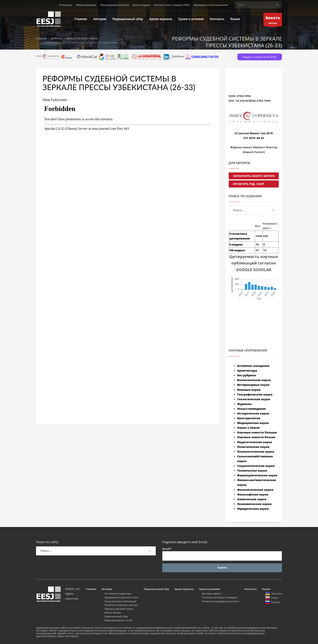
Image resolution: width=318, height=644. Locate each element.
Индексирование (86, 5)
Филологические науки (255, 490)
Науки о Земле (249, 428)
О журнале (65, 5)
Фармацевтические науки (257, 475)
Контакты (250, 589)
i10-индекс (237, 250)
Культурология (249, 418)
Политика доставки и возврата (220, 597)
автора (273, 21)
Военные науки (249, 390)
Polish (271, 598)
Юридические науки (253, 509)
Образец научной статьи (119, 609)
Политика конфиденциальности (220, 601)
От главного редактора (118, 593)
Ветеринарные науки (253, 385)
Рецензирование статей (118, 620)
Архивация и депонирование (211, 5)
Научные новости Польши (257, 432)
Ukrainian (273, 594)
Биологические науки (254, 380)
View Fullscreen (55, 100)
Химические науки (252, 499)
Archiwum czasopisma (253, 366)
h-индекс (236, 244)
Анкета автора (113, 612)
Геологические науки (254, 399)
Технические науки (252, 470)
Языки (266, 589)
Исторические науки (253, 413)
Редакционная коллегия (114, 5)
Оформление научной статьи (121, 597)
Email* (222, 554)
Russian (272, 603)
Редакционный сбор (116, 616)
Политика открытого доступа (121, 605)
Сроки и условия (209, 589)
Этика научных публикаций (120, 601)
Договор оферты (212, 593)
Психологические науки (256, 452)
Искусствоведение (252, 409)
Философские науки (253, 494)
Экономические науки (254, 504)
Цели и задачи (141, 5)
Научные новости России (256, 437)
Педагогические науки (255, 442)
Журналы (245, 404)
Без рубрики (247, 375)
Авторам (107, 589)
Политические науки (253, 447)
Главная (91, 589)
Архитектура (247, 370)
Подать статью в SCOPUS (260, 57)
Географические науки (255, 394)
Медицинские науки (253, 423)
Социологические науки (256, 466)
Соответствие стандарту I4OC (172, 5)
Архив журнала (184, 589)
